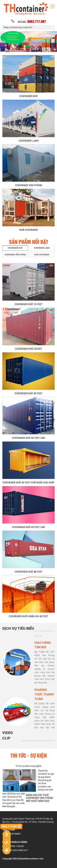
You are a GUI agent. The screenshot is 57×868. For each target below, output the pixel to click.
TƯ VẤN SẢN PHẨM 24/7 (16, 850)
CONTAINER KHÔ (28, 96)
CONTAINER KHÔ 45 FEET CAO (29, 527)
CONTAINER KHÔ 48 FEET (28, 572)
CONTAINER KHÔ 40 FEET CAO (29, 438)
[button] (4, 42)
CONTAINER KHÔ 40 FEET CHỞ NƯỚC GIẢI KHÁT (28, 483)
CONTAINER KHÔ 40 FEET (28, 393)
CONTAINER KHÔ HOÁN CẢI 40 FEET (28, 616)
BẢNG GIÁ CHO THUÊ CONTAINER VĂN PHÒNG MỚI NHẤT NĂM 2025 (40, 798)
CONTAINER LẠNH (29, 141)
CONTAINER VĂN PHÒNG (29, 185)
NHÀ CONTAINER (28, 230)
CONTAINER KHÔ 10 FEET (28, 304)
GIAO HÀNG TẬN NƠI (14, 846)
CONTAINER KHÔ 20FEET (28, 349)
